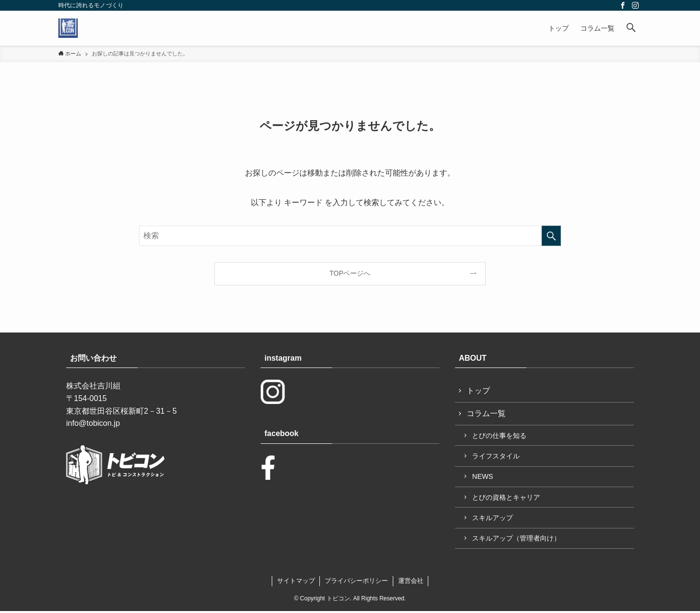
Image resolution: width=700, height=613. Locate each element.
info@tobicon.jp (93, 423)
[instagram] (635, 5)
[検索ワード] (350, 236)
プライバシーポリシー (356, 583)
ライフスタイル (496, 457)
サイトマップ (296, 583)
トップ (478, 391)
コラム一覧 (486, 414)
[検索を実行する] (551, 236)
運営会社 (411, 583)
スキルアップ (493, 519)
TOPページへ (350, 273)
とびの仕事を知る (500, 436)
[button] (631, 28)
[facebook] (623, 5)
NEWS (483, 477)
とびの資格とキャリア (507, 498)
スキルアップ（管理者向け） (517, 540)
